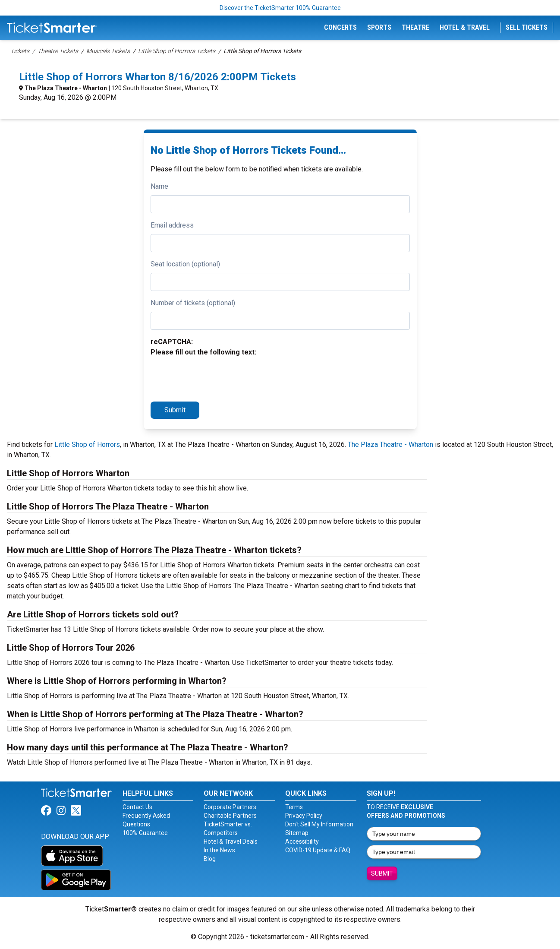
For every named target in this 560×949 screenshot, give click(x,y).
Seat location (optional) (185, 264)
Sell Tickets (527, 27)
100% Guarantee (145, 833)
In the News (219, 850)
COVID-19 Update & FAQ (318, 850)
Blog (210, 859)
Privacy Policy (304, 816)
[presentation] (216, 378)
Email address (172, 225)
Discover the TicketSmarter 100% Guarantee (280, 8)
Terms (294, 807)
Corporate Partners (230, 807)
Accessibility (302, 841)
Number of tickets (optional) (193, 303)
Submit (175, 410)
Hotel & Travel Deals (231, 841)
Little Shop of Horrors (87, 444)
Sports (379, 27)
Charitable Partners (230, 816)
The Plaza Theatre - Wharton (66, 88)
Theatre (415, 27)
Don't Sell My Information (319, 824)
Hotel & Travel (465, 27)
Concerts (340, 27)
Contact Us (137, 807)
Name (159, 186)
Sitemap (297, 833)
